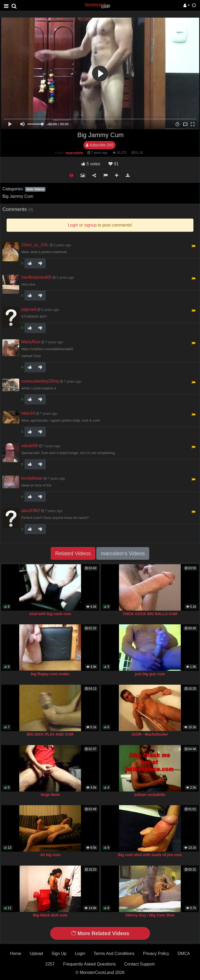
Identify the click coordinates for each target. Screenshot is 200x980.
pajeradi (29, 309)
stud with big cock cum (50, 614)
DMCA (184, 954)
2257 (50, 964)
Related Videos (73, 553)
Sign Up (59, 954)
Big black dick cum (50, 915)
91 (113, 164)
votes (91, 164)
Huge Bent (50, 795)
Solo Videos (35, 189)
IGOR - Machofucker (150, 734)
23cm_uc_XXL (35, 245)
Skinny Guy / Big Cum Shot (150, 915)
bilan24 (28, 413)
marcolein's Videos (123, 553)
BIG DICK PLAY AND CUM (50, 734)
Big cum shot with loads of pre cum (150, 855)
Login (80, 954)
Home (16, 954)
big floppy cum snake (50, 674)
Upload (36, 954)
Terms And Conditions (114, 954)
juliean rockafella (150, 795)
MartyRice (31, 342)
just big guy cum (150, 674)
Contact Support (139, 964)
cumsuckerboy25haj (40, 381)
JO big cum (50, 855)
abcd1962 (31, 511)
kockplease (32, 478)
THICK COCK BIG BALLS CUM (150, 614)
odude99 (29, 446)
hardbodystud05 (36, 277)
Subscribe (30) (100, 145)
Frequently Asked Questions (89, 964)
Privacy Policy (156, 954)
